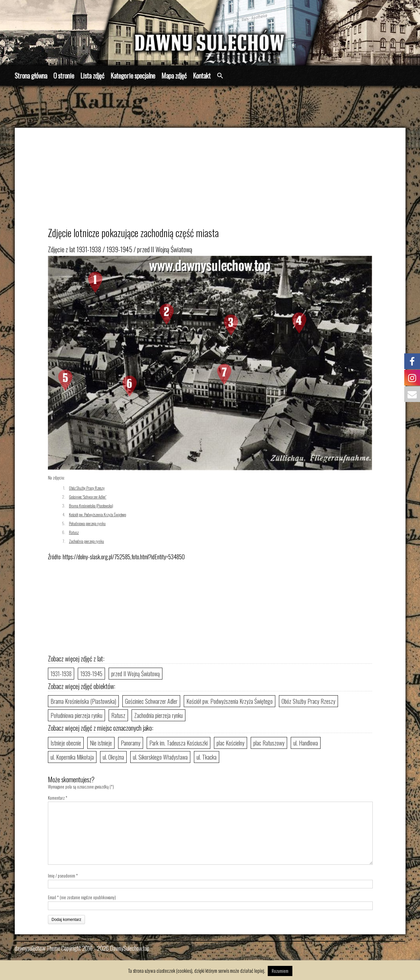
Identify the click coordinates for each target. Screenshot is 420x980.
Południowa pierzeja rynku (87, 523)
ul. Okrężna (113, 757)
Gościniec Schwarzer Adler (151, 701)
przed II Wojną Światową (136, 674)
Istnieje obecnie (66, 743)
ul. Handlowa (306, 743)
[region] (210, 33)
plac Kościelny (231, 743)
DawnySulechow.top (130, 948)
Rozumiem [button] (280, 971)
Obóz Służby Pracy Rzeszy (87, 488)
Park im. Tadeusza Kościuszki (178, 743)
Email (52, 897)
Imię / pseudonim (62, 876)
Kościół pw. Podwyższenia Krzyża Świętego (97, 514)
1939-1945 (91, 674)
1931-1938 (61, 674)
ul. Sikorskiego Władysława (160, 757)
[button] (220, 76)
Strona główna (31, 76)
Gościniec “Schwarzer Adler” (88, 497)
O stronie (64, 76)
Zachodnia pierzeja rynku (86, 541)
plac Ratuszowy (269, 743)
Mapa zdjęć (174, 76)
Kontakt (202, 76)
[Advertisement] (219, 180)
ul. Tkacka (207, 757)
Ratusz (74, 532)
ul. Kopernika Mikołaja (72, 757)
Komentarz (58, 798)
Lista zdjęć (92, 76)
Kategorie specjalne (133, 76)
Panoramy (131, 743)
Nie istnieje (101, 743)
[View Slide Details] (210, 33)
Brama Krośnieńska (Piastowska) (91, 506)
